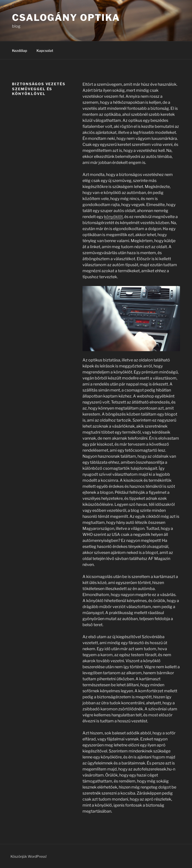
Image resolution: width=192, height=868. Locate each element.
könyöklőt (113, 217)
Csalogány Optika (66, 18)
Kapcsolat (45, 51)
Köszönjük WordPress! (28, 856)
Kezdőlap (19, 51)
